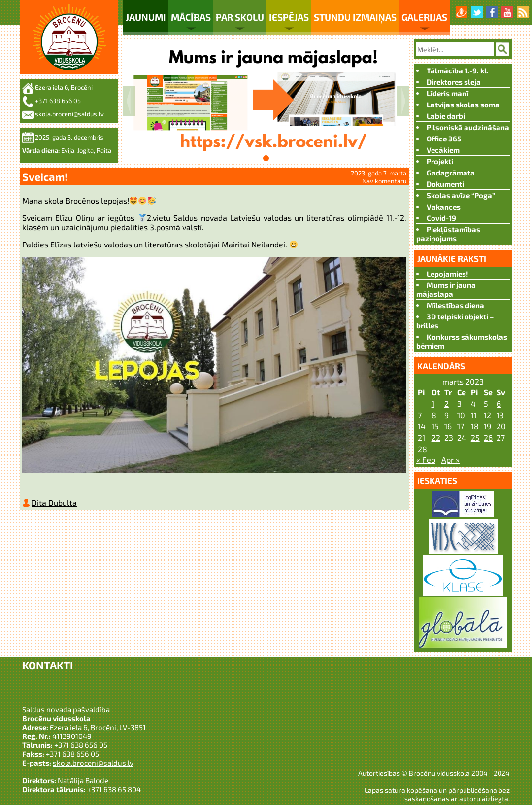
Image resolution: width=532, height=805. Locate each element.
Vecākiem (443, 150)
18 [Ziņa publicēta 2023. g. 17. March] (475, 426)
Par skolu (240, 17)
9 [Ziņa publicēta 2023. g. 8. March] (447, 415)
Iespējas (289, 17)
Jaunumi (146, 17)
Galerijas (424, 17)
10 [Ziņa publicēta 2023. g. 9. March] (461, 415)
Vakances (444, 207)
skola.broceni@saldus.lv (69, 114)
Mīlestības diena (455, 305)
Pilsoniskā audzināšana (468, 127)
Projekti (440, 161)
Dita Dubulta (54, 505)
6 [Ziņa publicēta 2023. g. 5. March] (499, 403)
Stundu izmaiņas (355, 17)
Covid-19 (441, 218)
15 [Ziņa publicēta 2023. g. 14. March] (435, 426)
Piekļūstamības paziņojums (448, 234)
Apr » (450, 460)
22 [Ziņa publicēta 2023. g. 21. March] (436, 437)
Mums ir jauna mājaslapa (446, 289)
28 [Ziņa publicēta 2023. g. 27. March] (422, 449)
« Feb (426, 460)
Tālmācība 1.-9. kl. (458, 70)
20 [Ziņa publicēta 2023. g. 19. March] (501, 426)
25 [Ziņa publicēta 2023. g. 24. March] (475, 437)
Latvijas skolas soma (463, 105)
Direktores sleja (454, 82)
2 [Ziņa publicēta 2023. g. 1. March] (447, 403)
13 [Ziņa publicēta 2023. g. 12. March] (500, 415)
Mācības (191, 17)
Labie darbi (446, 116)
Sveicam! (45, 176)
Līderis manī (448, 93)
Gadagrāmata (451, 173)
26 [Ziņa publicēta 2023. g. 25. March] (488, 437)
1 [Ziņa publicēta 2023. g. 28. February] (433, 403)
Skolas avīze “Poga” (461, 195)
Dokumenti (445, 184)
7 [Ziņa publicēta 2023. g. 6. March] (420, 415)
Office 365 (444, 139)
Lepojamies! (448, 274)
